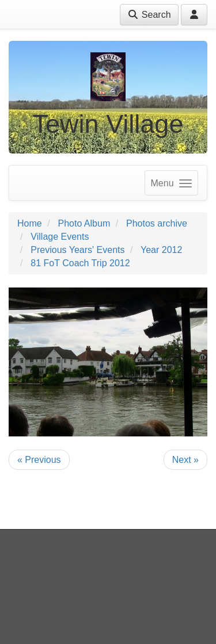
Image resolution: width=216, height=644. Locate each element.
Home (30, 223)
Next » (185, 460)
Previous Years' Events (77, 250)
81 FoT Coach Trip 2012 (80, 263)
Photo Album (84, 223)
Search (149, 15)
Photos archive (157, 223)
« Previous (39, 460)
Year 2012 (161, 250)
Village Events (60, 237)
